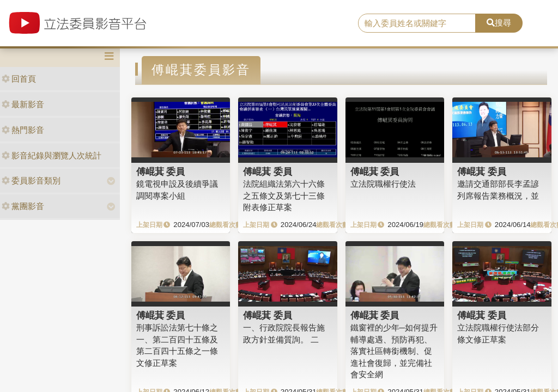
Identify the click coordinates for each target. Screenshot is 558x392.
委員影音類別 (31, 180)
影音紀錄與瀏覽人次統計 (51, 155)
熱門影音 (23, 130)
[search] (417, 23)
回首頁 (19, 79)
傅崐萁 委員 (161, 171)
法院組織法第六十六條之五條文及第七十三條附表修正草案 (284, 195)
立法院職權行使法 (383, 184)
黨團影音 (23, 206)
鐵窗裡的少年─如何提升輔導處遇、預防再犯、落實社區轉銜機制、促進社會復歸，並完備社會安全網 (394, 351)
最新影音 (23, 104)
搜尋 (499, 23)
